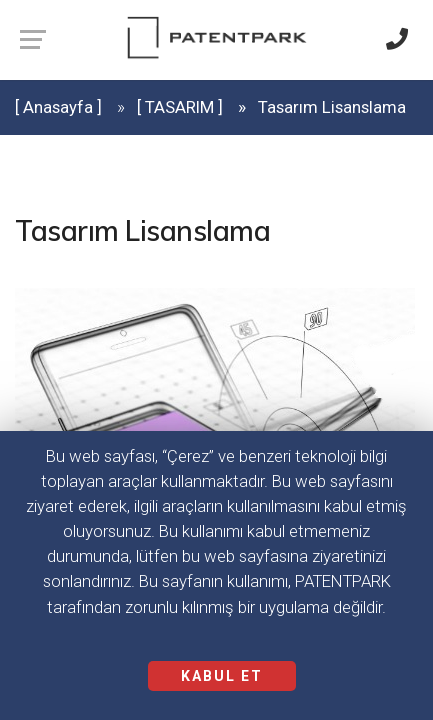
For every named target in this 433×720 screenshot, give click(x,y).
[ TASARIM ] (180, 107)
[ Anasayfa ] (58, 107)
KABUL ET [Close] (222, 676)
